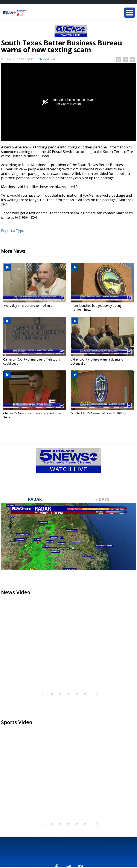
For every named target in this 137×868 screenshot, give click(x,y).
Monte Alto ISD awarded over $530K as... (99, 413)
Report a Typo (13, 231)
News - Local (47, 59)
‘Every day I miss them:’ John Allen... (27, 306)
